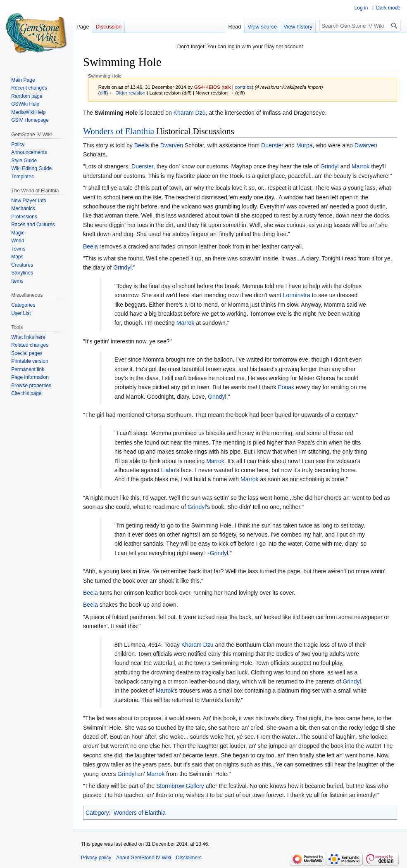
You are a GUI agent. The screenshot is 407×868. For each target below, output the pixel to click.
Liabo (168, 470)
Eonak (286, 387)
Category (97, 813)
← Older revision (127, 93)
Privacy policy (96, 858)
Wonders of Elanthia (119, 131)
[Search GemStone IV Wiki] (360, 26)
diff (103, 93)
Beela (142, 145)
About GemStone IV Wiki (144, 858)
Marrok (361, 166)
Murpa (305, 145)
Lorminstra (297, 295)
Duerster (272, 145)
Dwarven (172, 145)
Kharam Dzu (190, 113)
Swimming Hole (116, 113)
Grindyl (329, 166)
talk (227, 87)
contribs (243, 87)
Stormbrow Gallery (180, 786)
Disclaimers (189, 858)
